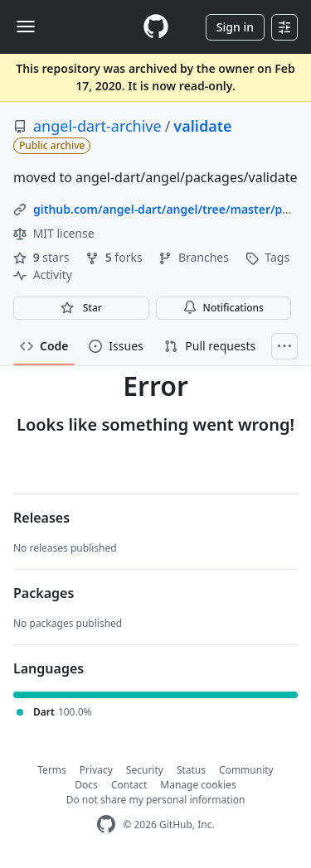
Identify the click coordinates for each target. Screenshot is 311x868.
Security (145, 770)
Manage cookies (198, 785)
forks (115, 257)
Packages (44, 593)
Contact (129, 785)
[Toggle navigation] (26, 27)
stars (43, 257)
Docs (86, 785)
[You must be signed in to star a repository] (81, 308)
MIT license (54, 233)
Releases (41, 518)
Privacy (96, 770)
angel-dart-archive (97, 126)
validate (202, 126)
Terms (52, 770)
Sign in (235, 27)
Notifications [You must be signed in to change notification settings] (224, 308)
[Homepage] (156, 27)
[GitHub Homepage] (106, 825)
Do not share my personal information (156, 800)
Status (191, 770)
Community (246, 770)
